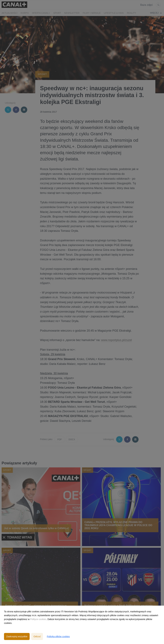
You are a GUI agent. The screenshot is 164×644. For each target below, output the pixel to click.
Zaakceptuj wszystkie (17, 636)
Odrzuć (37, 636)
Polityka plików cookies (58, 636)
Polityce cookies (38, 619)
